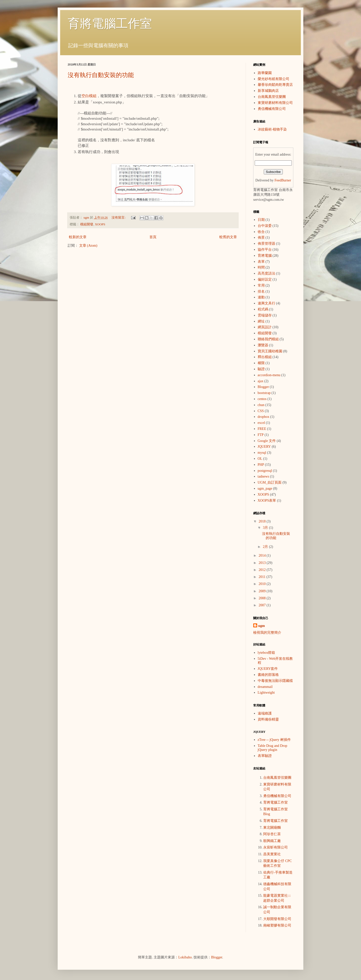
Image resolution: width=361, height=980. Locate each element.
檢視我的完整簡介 (267, 633)
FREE (262, 429)
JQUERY (264, 447)
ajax (261, 381)
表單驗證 (265, 756)
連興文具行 (266, 303)
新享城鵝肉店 (268, 91)
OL (260, 459)
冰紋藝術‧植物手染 (272, 129)
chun (261, 405)
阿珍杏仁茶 (272, 834)
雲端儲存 (265, 315)
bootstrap (264, 393)
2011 (263, 577)
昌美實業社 (272, 854)
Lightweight (266, 693)
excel (261, 423)
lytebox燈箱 (266, 653)
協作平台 (265, 250)
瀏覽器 (263, 345)
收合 (261, 232)
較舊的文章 (228, 237)
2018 (263, 521)
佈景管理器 (266, 244)
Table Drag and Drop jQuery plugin (273, 748)
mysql (262, 453)
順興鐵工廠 (272, 841)
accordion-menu (269, 375)
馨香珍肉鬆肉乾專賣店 (275, 85)
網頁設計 (265, 327)
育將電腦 (265, 256)
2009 (263, 591)
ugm (261, 626)
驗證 (261, 369)
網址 (261, 321)
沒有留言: (119, 218)
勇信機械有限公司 (272, 109)
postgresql (265, 471)
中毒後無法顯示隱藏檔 (275, 681)
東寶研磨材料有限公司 (275, 103)
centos (262, 399)
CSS (261, 411)
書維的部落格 (268, 675)
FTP (261, 435)
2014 (263, 556)
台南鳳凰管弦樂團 (272, 97)
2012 (263, 570)
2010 (263, 584)
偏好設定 (265, 279)
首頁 (153, 237)
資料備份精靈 (268, 719)
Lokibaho (185, 957)
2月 (266, 547)
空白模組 (89, 96)
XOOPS (100, 224)
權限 (261, 363)
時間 (261, 267)
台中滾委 (265, 226)
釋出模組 (265, 357)
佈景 (261, 238)
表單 (261, 262)
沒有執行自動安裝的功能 (101, 75)
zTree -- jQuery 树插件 (274, 740)
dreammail (265, 687)
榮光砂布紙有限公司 (274, 79)
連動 (261, 297)
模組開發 (87, 224)
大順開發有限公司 (277, 919)
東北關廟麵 (272, 828)
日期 (261, 220)
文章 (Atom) (88, 246)
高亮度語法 (266, 273)
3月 (266, 528)
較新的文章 (78, 237)
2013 (263, 563)
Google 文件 (267, 441)
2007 (263, 605)
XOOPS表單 (267, 501)
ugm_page (265, 488)
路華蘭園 (265, 73)
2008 (263, 598)
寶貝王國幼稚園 (270, 351)
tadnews (263, 476)
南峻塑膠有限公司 (277, 925)
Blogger (263, 387)
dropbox (264, 417)
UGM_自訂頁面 (270, 482)
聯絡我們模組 (268, 339)
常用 (261, 285)
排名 (261, 291)
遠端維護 (265, 713)
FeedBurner (283, 180)
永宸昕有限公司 (276, 847)
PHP (261, 465)
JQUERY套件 (268, 669)
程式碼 (263, 309)
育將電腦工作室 (110, 23)
